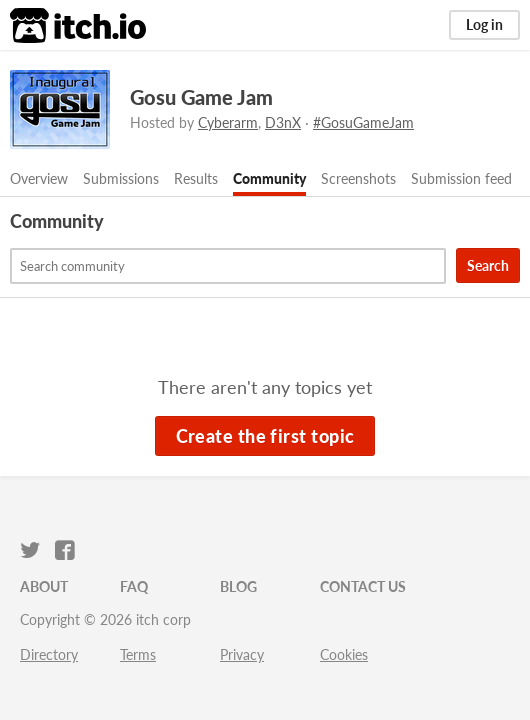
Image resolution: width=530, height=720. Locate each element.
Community (269, 178)
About (44, 586)
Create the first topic (265, 436)
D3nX (283, 122)
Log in (484, 24)
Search (488, 265)
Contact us (363, 586)
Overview (39, 178)
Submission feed (461, 178)
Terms (138, 654)
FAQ (134, 586)
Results (196, 178)
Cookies (344, 654)
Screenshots (358, 178)
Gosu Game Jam (201, 97)
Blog (238, 586)
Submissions (121, 178)
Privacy (242, 654)
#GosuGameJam (363, 122)
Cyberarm (228, 122)
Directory (49, 654)
